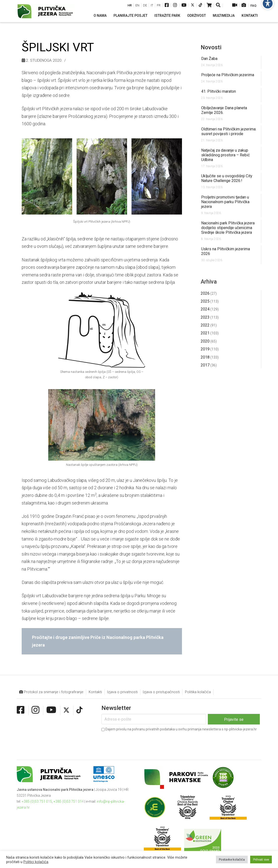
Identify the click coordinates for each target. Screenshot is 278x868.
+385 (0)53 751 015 (37, 801)
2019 (205, 349)
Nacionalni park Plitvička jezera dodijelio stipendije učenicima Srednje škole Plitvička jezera (228, 228)
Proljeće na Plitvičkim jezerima (228, 75)
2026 (205, 293)
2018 (205, 357)
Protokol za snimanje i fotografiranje (51, 692)
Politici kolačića (36, 862)
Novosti (211, 47)
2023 (205, 317)
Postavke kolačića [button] (232, 859)
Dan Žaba (209, 59)
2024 (205, 309)
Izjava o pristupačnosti (161, 692)
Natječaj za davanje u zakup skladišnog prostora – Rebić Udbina (225, 155)
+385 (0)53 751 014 (69, 801)
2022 (205, 325)
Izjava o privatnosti (122, 692)
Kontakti (95, 692)
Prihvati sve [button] (261, 859)
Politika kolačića (198, 692)
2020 (205, 341)
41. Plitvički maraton (219, 91)
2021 (205, 333)
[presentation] (139, 742)
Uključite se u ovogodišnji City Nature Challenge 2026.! (227, 178)
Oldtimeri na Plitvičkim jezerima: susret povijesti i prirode (229, 131)
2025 (205, 301)
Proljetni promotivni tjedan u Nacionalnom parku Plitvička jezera (225, 202)
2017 (205, 365)
